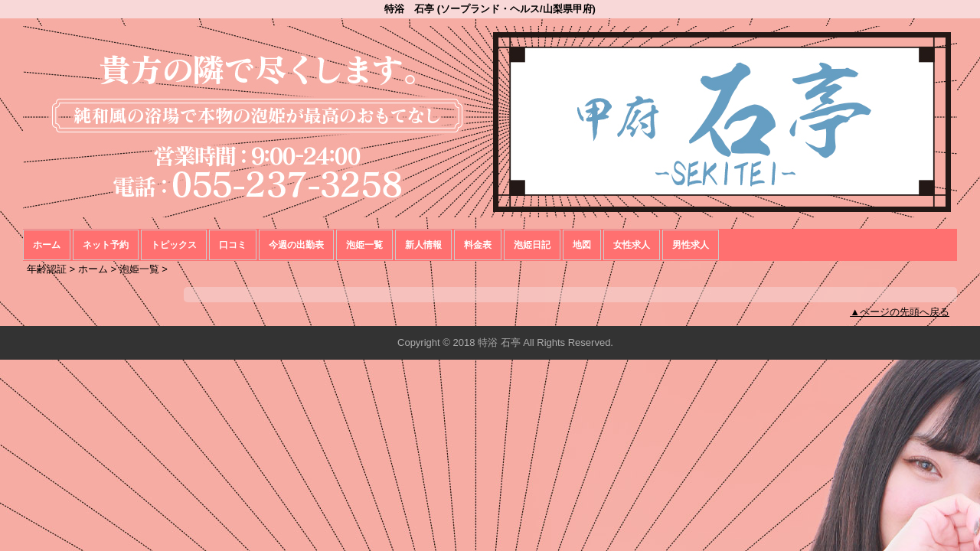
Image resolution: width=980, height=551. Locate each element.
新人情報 (423, 245)
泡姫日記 (532, 245)
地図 (582, 245)
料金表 (478, 245)
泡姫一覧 (364, 245)
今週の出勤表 (296, 245)
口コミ (233, 245)
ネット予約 (106, 245)
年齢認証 (47, 269)
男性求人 (691, 245)
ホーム (47, 245)
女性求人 (632, 245)
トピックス (174, 245)
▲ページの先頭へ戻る (900, 312)
